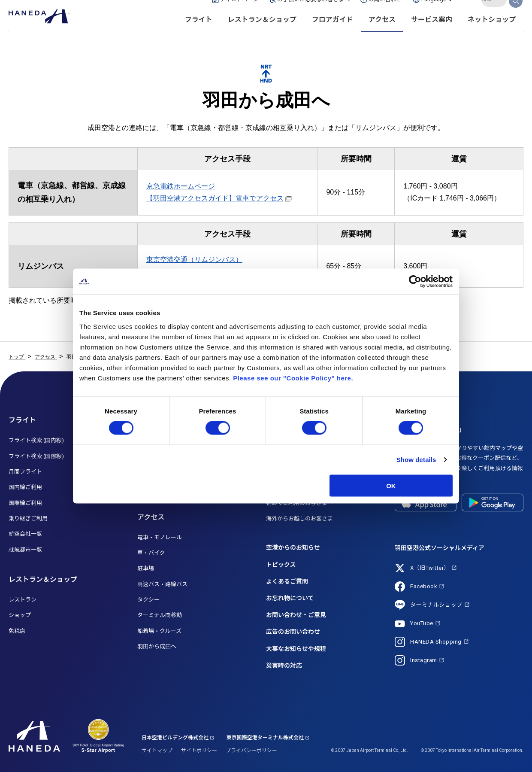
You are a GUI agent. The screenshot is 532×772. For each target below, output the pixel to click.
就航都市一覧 (25, 550)
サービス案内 (432, 35)
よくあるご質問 (287, 581)
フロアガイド (332, 35)
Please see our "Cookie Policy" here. (293, 378)
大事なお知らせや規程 (296, 649)
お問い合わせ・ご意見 (296, 615)
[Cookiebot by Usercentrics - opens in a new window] (415, 282)
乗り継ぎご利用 (28, 518)
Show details (416, 460)
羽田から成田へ (157, 646)
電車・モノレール (160, 537)
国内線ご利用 (25, 487)
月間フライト (25, 472)
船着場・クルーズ (159, 631)
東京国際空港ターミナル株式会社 (265, 738)
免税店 (17, 631)
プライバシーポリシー (251, 751)
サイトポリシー (199, 751)
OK (391, 485)
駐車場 (146, 568)
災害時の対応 (284, 666)
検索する (516, 14)
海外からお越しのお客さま (299, 518)
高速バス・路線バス (162, 584)
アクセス (382, 35)
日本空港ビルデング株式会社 (175, 738)
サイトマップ (157, 751)
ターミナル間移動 (160, 615)
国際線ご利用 (25, 503)
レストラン (23, 600)
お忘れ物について (290, 598)
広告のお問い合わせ (293, 632)
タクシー (148, 600)
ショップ (20, 615)
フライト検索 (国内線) (36, 440)
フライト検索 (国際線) (36, 456)
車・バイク (151, 553)
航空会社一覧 (25, 534)
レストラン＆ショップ (262, 35)
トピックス (281, 565)
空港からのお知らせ (293, 547)
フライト (199, 35)
